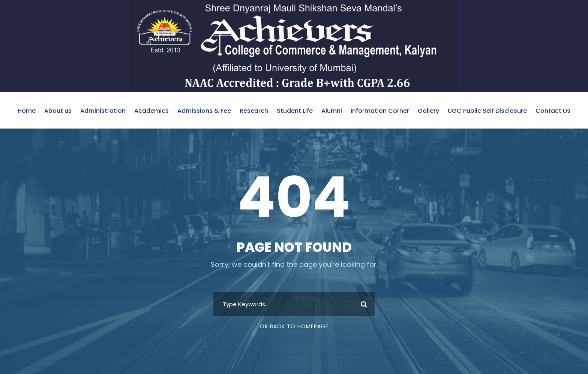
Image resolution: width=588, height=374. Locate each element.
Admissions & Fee (204, 111)
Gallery (428, 111)
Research (254, 111)
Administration (103, 111)
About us (58, 111)
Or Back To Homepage (294, 326)
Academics (151, 111)
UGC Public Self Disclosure (487, 111)
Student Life (295, 111)
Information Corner (380, 111)
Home (27, 111)
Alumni (332, 111)
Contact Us (553, 111)
